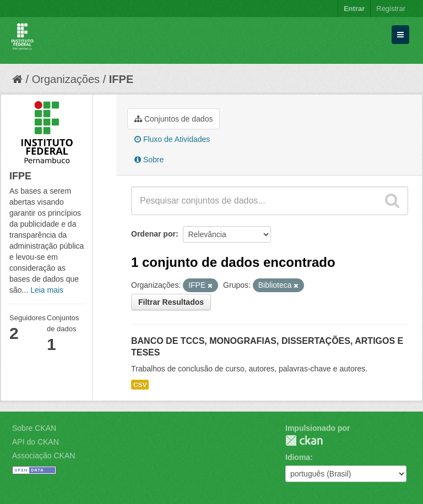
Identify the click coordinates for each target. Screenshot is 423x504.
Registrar (391, 9)
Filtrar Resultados (171, 302)
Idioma (298, 457)
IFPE (121, 79)
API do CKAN (36, 442)
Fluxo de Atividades (172, 139)
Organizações (66, 79)
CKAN (304, 440)
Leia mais (47, 290)
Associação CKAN (44, 456)
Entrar (354, 9)
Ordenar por (153, 234)
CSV (140, 385)
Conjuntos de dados (173, 119)
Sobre (149, 160)
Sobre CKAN (34, 428)
